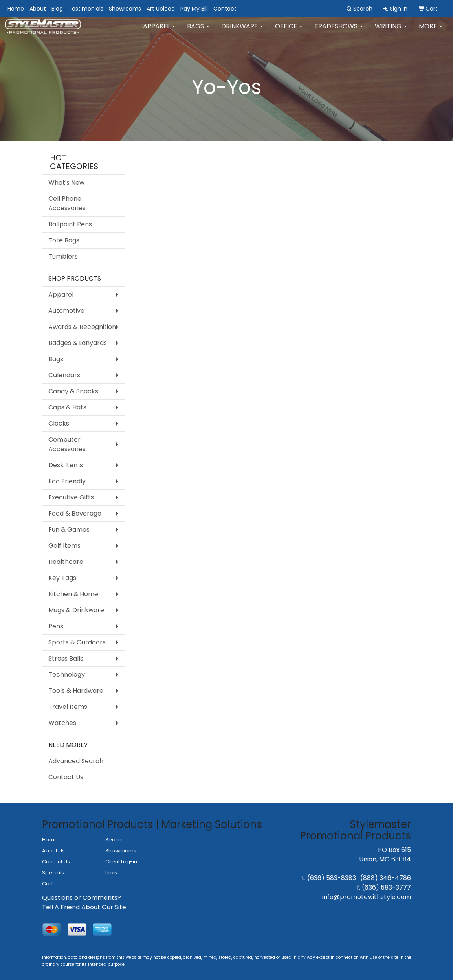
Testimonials (86, 9)
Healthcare (66, 562)
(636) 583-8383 (332, 878)
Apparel (159, 31)
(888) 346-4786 (386, 878)
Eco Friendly (67, 481)
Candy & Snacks (73, 391)
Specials (53, 873)
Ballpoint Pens (70, 224)
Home (16, 9)
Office (289, 31)
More (431, 31)
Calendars (64, 375)
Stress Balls (66, 658)
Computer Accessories (67, 444)
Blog (57, 9)
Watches (62, 723)
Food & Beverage (75, 513)
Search (115, 840)
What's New (66, 183)
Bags (198, 31)
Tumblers (63, 256)
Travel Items (68, 707)
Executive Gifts (71, 497)
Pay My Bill (194, 9)
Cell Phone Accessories (67, 203)
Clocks (59, 423)
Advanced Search (76, 761)
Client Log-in (121, 862)
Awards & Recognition (82, 327)
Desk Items (66, 465)
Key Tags (62, 578)
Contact (225, 9)
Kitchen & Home (73, 594)
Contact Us (66, 777)
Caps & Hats (67, 407)
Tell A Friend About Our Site (84, 907)
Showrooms (125, 9)
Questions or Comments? (82, 898)
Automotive (66, 311)
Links (111, 873)
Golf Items (64, 546)
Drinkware (242, 31)
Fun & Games (69, 529)
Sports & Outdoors (77, 642)
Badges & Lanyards (78, 343)
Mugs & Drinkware (76, 610)
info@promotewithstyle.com (367, 897)
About (38, 9)
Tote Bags (64, 240)
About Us (53, 851)
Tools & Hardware (76, 691)
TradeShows (339, 31)
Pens (56, 626)
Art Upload (161, 9)
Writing (391, 31)
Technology (67, 674)
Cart (48, 884)
